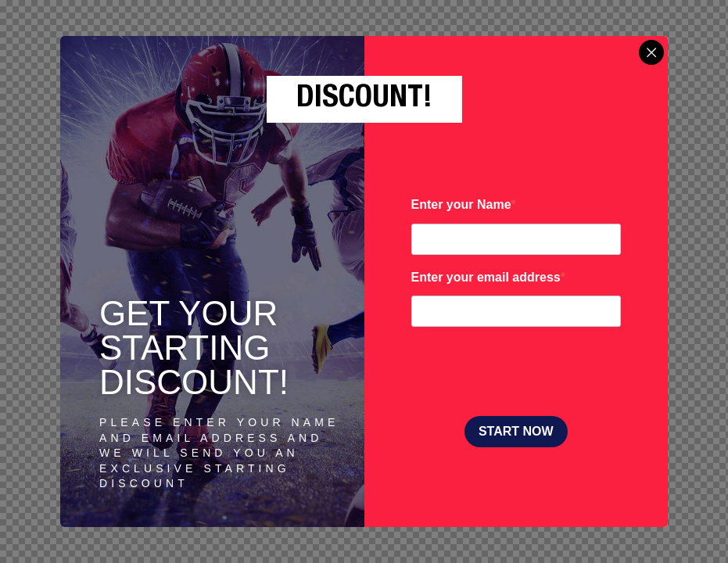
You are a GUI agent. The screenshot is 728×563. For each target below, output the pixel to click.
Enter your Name (461, 204)
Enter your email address (486, 277)
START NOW (516, 431)
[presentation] (530, 373)
